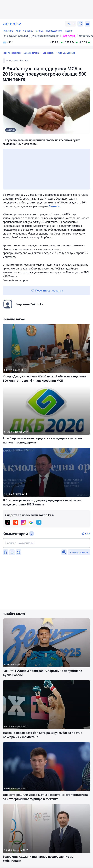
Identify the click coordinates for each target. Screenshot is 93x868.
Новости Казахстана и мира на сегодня (21, 53)
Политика (8, 31)
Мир (18, 31)
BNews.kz (54, 206)
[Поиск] (80, 24)
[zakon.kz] (12, 24)
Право (68, 31)
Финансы (28, 31)
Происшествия (54, 31)
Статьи (40, 31)
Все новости (49, 53)
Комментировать (79, 552)
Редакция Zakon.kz (66, 53)
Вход (88, 534)
